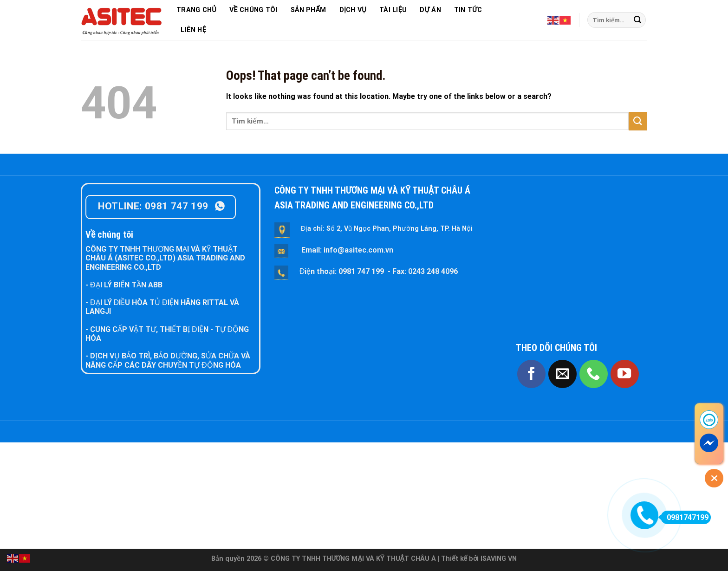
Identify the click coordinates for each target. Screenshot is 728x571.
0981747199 (685, 517)
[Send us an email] (562, 374)
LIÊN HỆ (193, 30)
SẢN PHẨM (309, 10)
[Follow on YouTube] (625, 374)
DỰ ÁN (430, 10)
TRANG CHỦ (196, 10)
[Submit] (637, 20)
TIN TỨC (468, 10)
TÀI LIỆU (393, 10)
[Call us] (594, 374)
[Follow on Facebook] (531, 374)
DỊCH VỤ (353, 10)
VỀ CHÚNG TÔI (253, 10)
